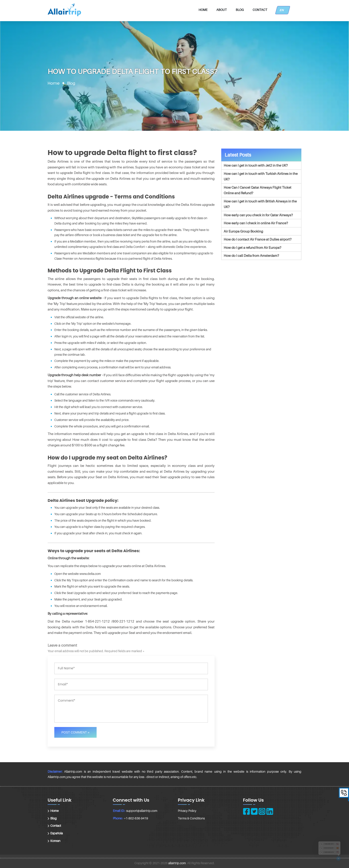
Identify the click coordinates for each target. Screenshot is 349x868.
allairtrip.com (177, 863)
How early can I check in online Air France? (256, 223)
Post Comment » (75, 732)
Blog (240, 10)
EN (283, 10)
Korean (55, 841)
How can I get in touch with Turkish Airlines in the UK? (261, 176)
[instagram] (262, 811)
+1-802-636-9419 (136, 818)
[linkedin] (270, 811)
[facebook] (246, 811)
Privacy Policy (187, 811)
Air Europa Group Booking (243, 231)
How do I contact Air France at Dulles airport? (258, 239)
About (222, 10)
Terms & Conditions (191, 818)
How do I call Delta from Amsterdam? (251, 255)
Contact (260, 10)
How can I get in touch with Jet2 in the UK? (256, 165)
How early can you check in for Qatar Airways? (258, 215)
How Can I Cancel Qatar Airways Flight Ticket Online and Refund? (258, 190)
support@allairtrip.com (142, 811)
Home (203, 10)
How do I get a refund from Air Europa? (252, 247)
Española (57, 833)
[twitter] (254, 811)
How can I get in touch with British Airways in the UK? (260, 204)
